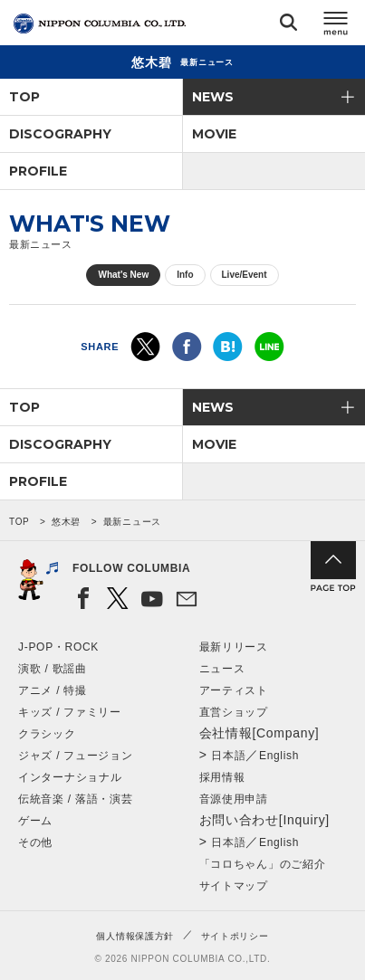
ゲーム (35, 821)
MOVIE (214, 134)
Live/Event (245, 275)
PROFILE (38, 171)
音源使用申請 (234, 799)
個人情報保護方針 (135, 936)
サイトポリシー (235, 936)
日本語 (228, 756)
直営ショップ (234, 712)
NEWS (213, 97)
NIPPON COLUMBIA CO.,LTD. (100, 24)
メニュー (336, 26)
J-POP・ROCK (58, 647)
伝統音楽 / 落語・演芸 (75, 799)
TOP (24, 97)
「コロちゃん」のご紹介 (263, 864)
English (279, 756)
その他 (35, 842)
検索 (288, 26)
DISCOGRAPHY (60, 134)
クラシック (47, 734)
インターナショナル (70, 777)
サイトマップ (234, 886)
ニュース (222, 669)
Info (185, 275)
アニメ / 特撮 (53, 690)
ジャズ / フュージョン (75, 756)
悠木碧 (66, 522)
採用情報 (222, 777)
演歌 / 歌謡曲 (53, 669)
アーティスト (234, 690)
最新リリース (234, 647)
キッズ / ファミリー (70, 712)
